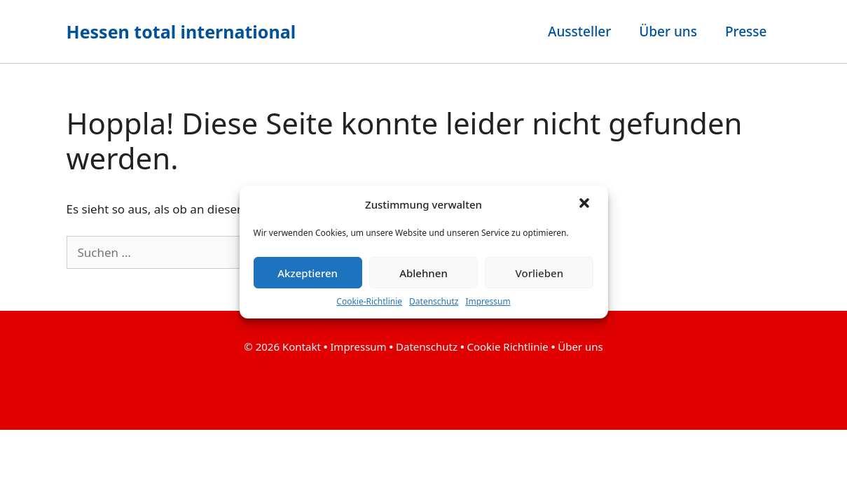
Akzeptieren (308, 273)
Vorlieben (539, 273)
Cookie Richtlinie (507, 346)
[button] (586, 204)
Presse (746, 31)
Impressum (488, 301)
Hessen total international (181, 31)
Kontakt (303, 346)
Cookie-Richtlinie (369, 301)
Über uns (668, 31)
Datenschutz (434, 301)
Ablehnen (423, 273)
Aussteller (579, 31)
